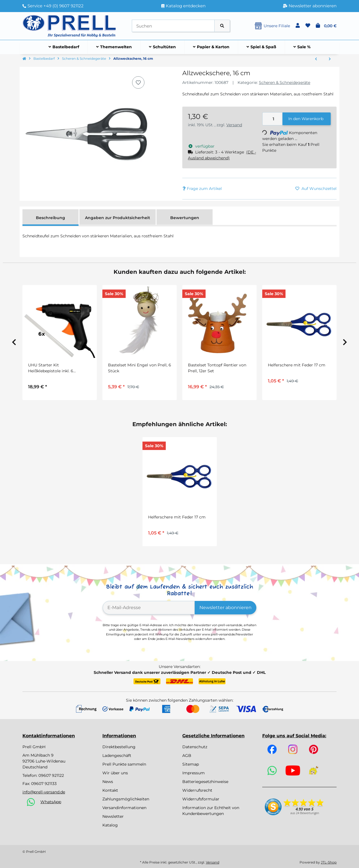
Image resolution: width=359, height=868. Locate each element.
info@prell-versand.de (44, 792)
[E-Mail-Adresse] (149, 608)
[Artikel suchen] (222, 26)
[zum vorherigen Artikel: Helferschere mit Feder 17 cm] (316, 59)
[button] (298, 26)
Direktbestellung (119, 747)
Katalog (110, 825)
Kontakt (110, 790)
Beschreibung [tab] (50, 218)
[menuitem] (64, 47)
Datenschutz (195, 747)
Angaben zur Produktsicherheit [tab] (118, 218)
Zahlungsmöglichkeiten (126, 799)
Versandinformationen (124, 808)
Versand (234, 125)
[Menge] (273, 119)
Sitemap (191, 764)
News (108, 782)
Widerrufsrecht (197, 790)
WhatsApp (51, 802)
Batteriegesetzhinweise (205, 782)
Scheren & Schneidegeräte (285, 82)
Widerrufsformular (201, 799)
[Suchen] (173, 26)
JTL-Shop (329, 862)
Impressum (194, 773)
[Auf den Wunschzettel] (138, 82)
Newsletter (113, 816)
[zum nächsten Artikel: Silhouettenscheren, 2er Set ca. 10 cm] (330, 59)
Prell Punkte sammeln (124, 764)
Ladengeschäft (117, 756)
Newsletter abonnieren (225, 608)
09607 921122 (51, 775)
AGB (187, 756)
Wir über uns (115, 773)
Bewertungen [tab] (185, 218)
